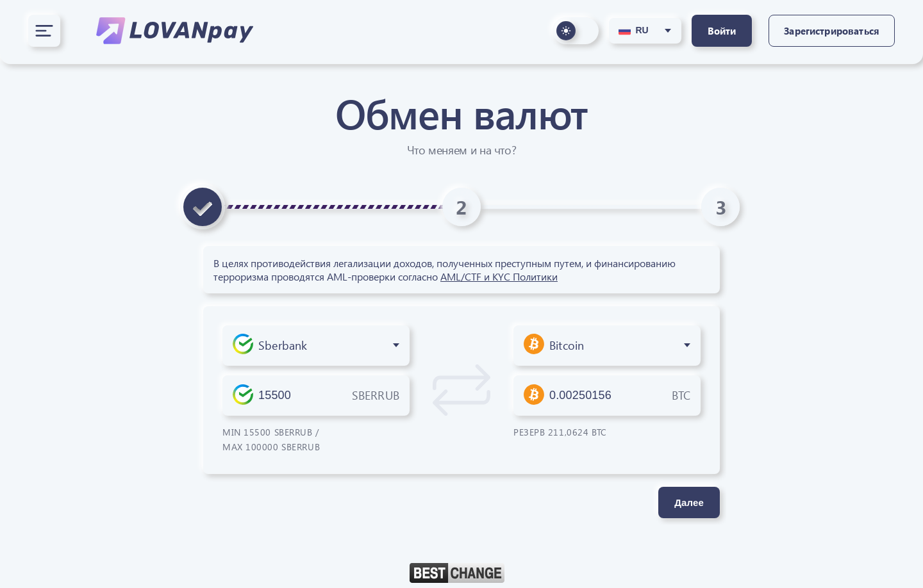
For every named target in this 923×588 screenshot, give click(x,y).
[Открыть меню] (44, 31)
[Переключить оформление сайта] (576, 31)
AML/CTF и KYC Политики (499, 276)
